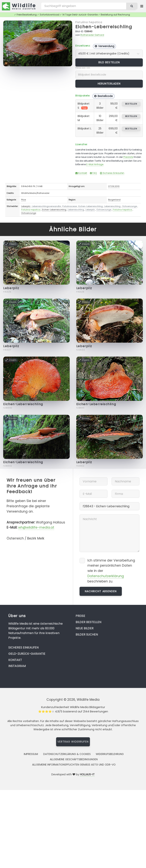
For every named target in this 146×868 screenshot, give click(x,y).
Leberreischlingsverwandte (46, 206)
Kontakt (81, 173)
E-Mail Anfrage (95, 164)
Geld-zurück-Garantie (27, 654)
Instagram (17, 666)
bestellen (131, 104)
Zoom (63, 25)
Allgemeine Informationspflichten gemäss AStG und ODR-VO (74, 765)
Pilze (24, 200)
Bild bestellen (109, 62)
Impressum (31, 754)
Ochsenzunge (129, 206)
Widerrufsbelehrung (110, 754)
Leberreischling (112, 206)
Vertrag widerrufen (73, 742)
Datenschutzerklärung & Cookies (67, 754)
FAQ (93, 173)
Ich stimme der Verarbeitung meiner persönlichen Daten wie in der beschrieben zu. (111, 571)
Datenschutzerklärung (106, 576)
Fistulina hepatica (89, 22)
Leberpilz (26, 206)
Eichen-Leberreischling (104, 27)
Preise (80, 616)
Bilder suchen (87, 635)
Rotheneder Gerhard (92, 35)
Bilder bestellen (88, 622)
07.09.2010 (114, 186)
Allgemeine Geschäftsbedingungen (74, 759)
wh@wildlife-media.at (36, 527)
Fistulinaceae (70, 206)
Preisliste (128, 157)
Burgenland (114, 200)
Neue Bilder (85, 628)
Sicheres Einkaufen (112, 173)
